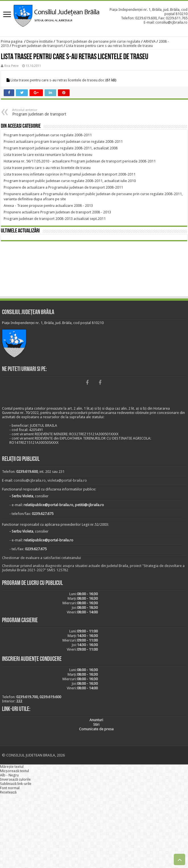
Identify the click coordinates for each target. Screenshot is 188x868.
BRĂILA (94, 270)
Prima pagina (12, 41)
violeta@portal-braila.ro (67, 480)
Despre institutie (40, 41)
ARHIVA (150, 41)
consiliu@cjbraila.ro (30, 480)
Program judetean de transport (37, 46)
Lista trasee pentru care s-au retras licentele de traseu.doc (58, 80)
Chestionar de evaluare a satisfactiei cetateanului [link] (41, 558)
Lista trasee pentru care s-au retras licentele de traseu (109, 46)
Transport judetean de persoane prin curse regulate (98, 41)
